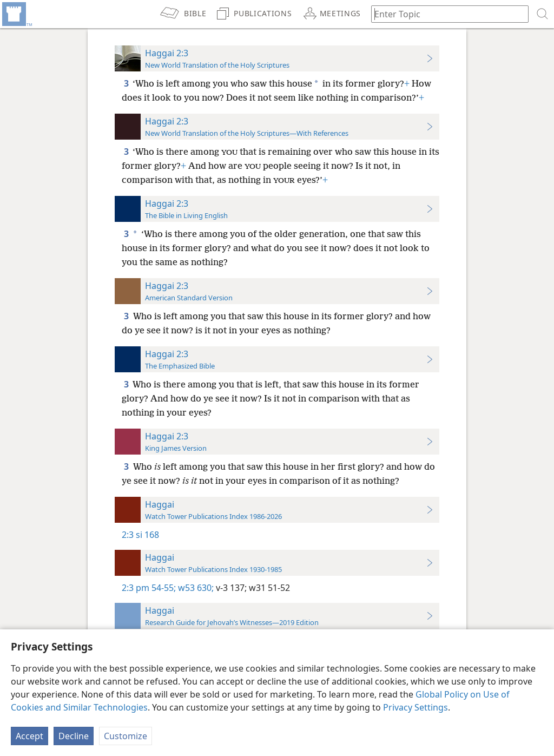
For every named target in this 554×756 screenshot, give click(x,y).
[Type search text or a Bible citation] (445, 14)
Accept (29, 736)
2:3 (128, 535)
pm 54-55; (156, 588)
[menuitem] (16, 14)
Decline (74, 736)
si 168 (147, 535)
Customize (126, 736)
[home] (16, 14)
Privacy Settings (415, 707)
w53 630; (195, 588)
